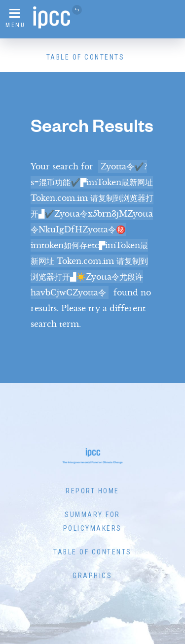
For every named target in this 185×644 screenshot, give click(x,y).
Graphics (92, 576)
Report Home (92, 491)
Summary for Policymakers (92, 521)
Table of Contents (86, 57)
